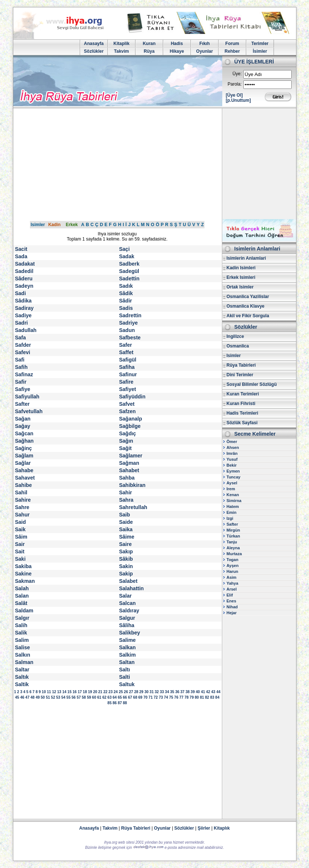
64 (115, 697)
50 (43, 697)
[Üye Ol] (234, 95)
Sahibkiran (133, 485)
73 (161, 697)
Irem (231, 489)
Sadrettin (131, 315)
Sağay (23, 426)
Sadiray (25, 308)
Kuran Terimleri (243, 394)
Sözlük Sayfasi (242, 423)
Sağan (23, 419)
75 (171, 697)
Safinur (128, 374)
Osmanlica (238, 346)
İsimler (260, 51)
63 (109, 697)
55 (68, 697)
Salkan (128, 647)
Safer (126, 345)
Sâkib (126, 559)
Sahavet (25, 478)
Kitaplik (121, 44)
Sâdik (126, 293)
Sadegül (129, 271)
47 (28, 697)
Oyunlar (204, 51)
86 (115, 703)
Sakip (126, 574)
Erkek (72, 225)
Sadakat (25, 264)
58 (84, 697)
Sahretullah (133, 507)
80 (197, 697)
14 (64, 692)
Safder (23, 345)
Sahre (22, 507)
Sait (20, 551)
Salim (22, 640)
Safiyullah (27, 397)
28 (136, 692)
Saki (20, 559)
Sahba (127, 478)
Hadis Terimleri (243, 413)
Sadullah (26, 330)
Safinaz (24, 374)
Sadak (127, 256)
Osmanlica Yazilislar (248, 297)
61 (99, 697)
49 (37, 697)
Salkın (23, 655)
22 (105, 692)
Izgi (230, 518)
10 (44, 692)
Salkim (128, 655)
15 (70, 692)
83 (212, 697)
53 (58, 697)
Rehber (232, 51)
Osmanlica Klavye (246, 306)
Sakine (23, 574)
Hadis (177, 44)
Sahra (126, 500)
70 (145, 697)
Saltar (22, 670)
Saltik (22, 684)
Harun (233, 571)
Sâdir (126, 301)
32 (157, 692)
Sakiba (23, 566)
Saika (126, 529)
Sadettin (129, 279)
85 (109, 703)
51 (48, 697)
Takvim (121, 51)
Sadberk (129, 264)
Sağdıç (128, 433)
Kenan (233, 495)
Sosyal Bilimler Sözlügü (252, 384)
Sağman (129, 463)
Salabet (128, 581)
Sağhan (25, 441)
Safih (21, 367)
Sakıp (126, 551)
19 (90, 692)
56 (74, 697)
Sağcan (24, 433)
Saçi (125, 249)
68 (135, 697)
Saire (126, 544)
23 (111, 692)
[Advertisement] (155, 164)
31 (152, 692)
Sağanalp (131, 419)
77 (181, 697)
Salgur (127, 618)
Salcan (128, 603)
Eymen (233, 471)
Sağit (126, 448)
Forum (232, 44)
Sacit (21, 249)
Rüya (149, 51)
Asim (232, 577)
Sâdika (23, 301)
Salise (23, 647)
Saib (125, 515)
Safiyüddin (133, 397)
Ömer (232, 442)
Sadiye (23, 315)
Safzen (128, 411)
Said (21, 522)
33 (162, 692)
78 (187, 697)
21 (100, 692)
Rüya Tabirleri (241, 365)
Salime (128, 640)
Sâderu (24, 279)
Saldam (24, 611)
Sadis (126, 308)
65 (120, 697)
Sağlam (24, 456)
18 (85, 692)
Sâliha (127, 625)
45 (17, 697)
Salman (24, 662)
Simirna (234, 501)
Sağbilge (130, 426)
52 (53, 697)
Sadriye (129, 323)
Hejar (232, 613)
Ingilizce (235, 336)
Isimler (38, 225)
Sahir (126, 492)
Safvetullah (29, 411)
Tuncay (234, 477)
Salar (126, 596)
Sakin (126, 566)
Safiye (23, 389)
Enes (231, 601)
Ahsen (233, 447)
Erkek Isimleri (241, 277)
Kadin (54, 225)
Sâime (127, 537)
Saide (126, 522)
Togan (233, 560)
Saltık (22, 677)
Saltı (125, 670)
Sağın (126, 441)
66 (125, 697)
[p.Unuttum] (238, 100)
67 (130, 697)
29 (141, 692)
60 (94, 697)
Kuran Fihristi (241, 404)
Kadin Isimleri (241, 268)
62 (104, 697)
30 (146, 692)
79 (192, 697)
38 (187, 692)
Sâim (21, 537)
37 (183, 692)
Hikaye (177, 51)
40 (198, 692)
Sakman (25, 581)
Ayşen (233, 566)
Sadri (22, 323)
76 (176, 697)
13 (59, 692)
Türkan (234, 536)
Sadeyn (24, 286)
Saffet (126, 352)
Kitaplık (222, 828)
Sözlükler (94, 51)
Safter (23, 404)
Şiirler (204, 828)
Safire (126, 382)
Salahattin (132, 588)
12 (54, 692)
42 (208, 692)
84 (217, 697)
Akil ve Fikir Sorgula (248, 316)
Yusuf (232, 459)
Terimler (260, 44)
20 (95, 692)
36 (177, 692)
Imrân (232, 453)
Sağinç (24, 448)
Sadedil (24, 271)
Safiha (127, 367)
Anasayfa (94, 44)
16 (75, 692)
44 (218, 692)
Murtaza (234, 554)
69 (140, 697)
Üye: (237, 74)
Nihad (232, 607)
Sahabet (129, 470)
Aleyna (233, 548)
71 (150, 697)
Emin (232, 512)
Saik (20, 529)
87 (120, 703)
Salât (21, 603)
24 (116, 692)
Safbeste (130, 338)
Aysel (232, 483)
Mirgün (234, 530)
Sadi (21, 293)
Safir (21, 382)
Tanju (232, 542)
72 (156, 697)
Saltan (127, 662)
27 (131, 692)
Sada (21, 256)
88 (125, 703)
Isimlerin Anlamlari (246, 258)
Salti (125, 677)
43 (213, 692)
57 (79, 697)
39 (193, 692)
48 (32, 697)
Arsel (232, 589)
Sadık (126, 286)
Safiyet (128, 389)
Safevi (23, 352)
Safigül (128, 360)
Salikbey (130, 633)
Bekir (232, 465)
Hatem (233, 506)
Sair (20, 544)
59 (89, 697)
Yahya (233, 583)
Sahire (23, 500)
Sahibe (24, 485)
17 (80, 692)
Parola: (234, 84)
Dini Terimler (240, 375)
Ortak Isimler (240, 287)
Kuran (149, 44)
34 (167, 692)
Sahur (23, 515)
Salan (22, 596)
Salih (21, 625)
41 (203, 692)
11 (49, 692)
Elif (230, 595)
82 (207, 697)
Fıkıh (205, 44)
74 (166, 697)
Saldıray (129, 611)
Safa (21, 338)
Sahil (21, 492)
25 (121, 692)
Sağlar (23, 463)
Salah (22, 588)
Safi (20, 360)
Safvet (127, 404)
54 (63, 697)
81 (202, 697)
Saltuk (127, 684)
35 (172, 692)
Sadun (127, 330)
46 (22, 697)
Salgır (22, 618)
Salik (21, 633)
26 (126, 692)
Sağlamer (131, 456)
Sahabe (24, 470)
